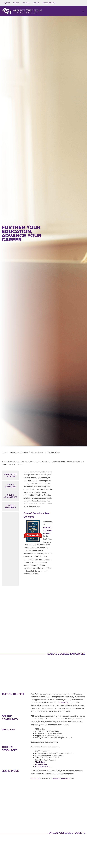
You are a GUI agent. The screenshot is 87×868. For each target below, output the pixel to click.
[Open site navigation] (83, 11)
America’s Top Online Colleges (47, 530)
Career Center (41, 764)
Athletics (26, 3)
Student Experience (10, 507)
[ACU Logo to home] (22, 11)
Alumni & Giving (49, 3)
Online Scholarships (10, 496)
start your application (62, 778)
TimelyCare (40, 762)
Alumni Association (43, 766)
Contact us (35, 778)
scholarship (64, 703)
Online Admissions (10, 486)
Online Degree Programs (10, 475)
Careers (36, 3)
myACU (7, 3)
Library (16, 3)
